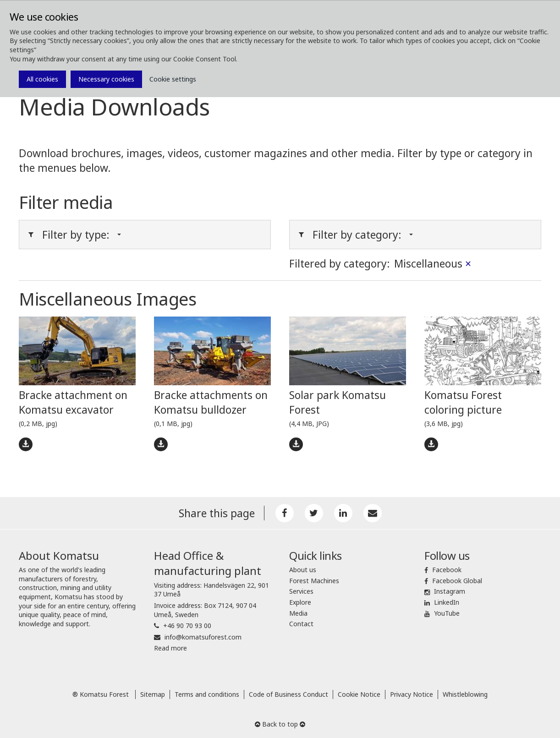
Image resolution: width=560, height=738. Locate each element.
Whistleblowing (465, 694)
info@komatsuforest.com (203, 637)
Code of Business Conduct (288, 694)
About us (303, 570)
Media (298, 613)
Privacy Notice (412, 694)
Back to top (280, 724)
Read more (170, 648)
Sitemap (153, 694)
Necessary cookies (106, 79)
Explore (300, 602)
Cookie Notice (359, 694)
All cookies (42, 79)
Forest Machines (314, 581)
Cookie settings (173, 79)
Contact (301, 624)
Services (301, 591)
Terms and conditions (207, 694)
